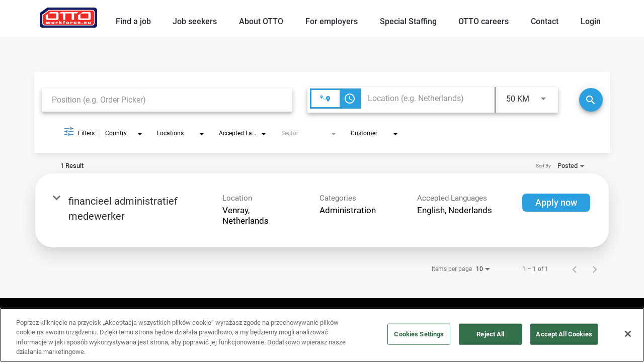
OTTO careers (484, 21)
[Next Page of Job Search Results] (595, 269)
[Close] (628, 334)
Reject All (490, 334)
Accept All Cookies (564, 334)
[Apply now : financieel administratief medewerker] (556, 203)
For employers (332, 21)
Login (591, 21)
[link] (322, 210)
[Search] (591, 100)
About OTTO (261, 21)
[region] (322, 335)
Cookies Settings (419, 334)
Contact (545, 21)
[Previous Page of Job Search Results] (575, 269)
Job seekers (195, 21)
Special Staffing (408, 21)
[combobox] (167, 100)
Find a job (133, 21)
